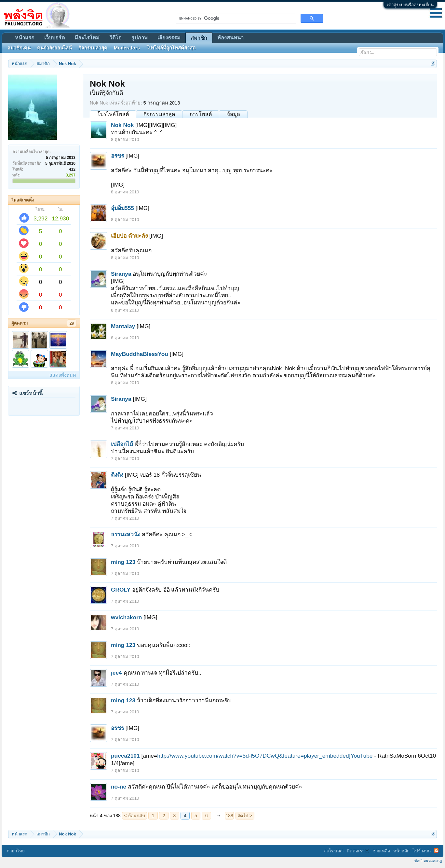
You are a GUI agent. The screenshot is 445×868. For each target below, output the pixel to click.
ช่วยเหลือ (381, 851)
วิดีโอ (115, 38)
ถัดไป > (245, 816)
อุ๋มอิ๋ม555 (122, 208)
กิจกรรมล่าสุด (159, 114)
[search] (235, 18)
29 (72, 323)
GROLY (121, 590)
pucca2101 (125, 756)
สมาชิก (199, 38)
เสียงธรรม (169, 38)
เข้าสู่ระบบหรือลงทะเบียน (410, 5)
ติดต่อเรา (358, 851)
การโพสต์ (201, 114)
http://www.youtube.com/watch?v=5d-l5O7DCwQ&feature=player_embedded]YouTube (265, 756)
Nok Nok (122, 125)
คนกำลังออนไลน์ (54, 48)
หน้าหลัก (401, 851)
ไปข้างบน (422, 851)
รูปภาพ (140, 38)
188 (229, 816)
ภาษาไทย (16, 851)
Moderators (127, 48)
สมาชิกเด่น (19, 48)
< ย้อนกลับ (135, 816)
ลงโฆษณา (334, 851)
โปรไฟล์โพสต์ (113, 114)
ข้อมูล (233, 114)
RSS (436, 850)
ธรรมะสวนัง (126, 534)
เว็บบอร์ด (54, 38)
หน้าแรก (25, 38)
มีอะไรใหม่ (87, 38)
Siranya (121, 274)
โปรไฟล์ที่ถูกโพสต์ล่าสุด (171, 48)
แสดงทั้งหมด (63, 375)
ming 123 (123, 562)
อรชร (117, 156)
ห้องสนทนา (230, 38)
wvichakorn (126, 617)
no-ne (119, 787)
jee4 (116, 673)
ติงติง (117, 475)
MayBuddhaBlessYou (140, 354)
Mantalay (123, 326)
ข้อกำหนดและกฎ (428, 861)
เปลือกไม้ (122, 444)
